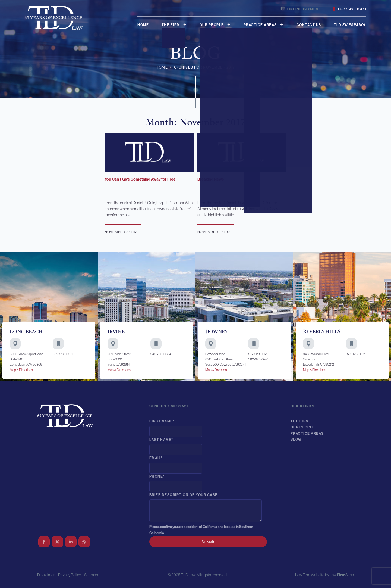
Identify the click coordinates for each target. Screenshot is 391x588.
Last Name (161, 440)
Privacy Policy (70, 575)
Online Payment (301, 9)
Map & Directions (21, 370)
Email (156, 458)
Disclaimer (46, 575)
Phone (157, 476)
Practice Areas (260, 25)
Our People (212, 25)
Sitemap (91, 575)
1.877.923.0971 (349, 9)
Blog (296, 439)
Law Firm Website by (312, 575)
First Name (162, 421)
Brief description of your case (184, 495)
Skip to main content (0, 0)
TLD (350, 25)
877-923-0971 (258, 354)
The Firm (171, 25)
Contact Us (309, 25)
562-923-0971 (63, 354)
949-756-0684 (161, 354)
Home (143, 25)
